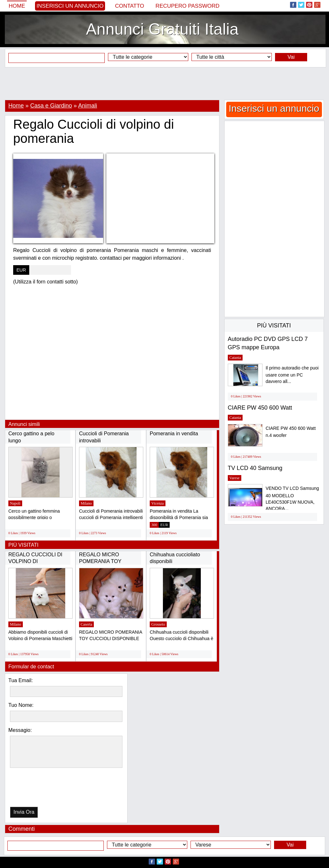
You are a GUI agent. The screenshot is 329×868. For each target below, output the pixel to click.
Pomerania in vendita (174, 434)
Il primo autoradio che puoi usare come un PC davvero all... (292, 375)
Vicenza (158, 503)
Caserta (86, 624)
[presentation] (43, 789)
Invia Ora (24, 812)
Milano (86, 503)
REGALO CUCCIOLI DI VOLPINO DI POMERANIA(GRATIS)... (37, 561)
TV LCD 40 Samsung (255, 468)
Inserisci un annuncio (70, 6)
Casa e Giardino (51, 106)
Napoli (15, 503)
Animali (88, 106)
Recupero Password (187, 6)
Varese (235, 478)
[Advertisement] (164, 83)
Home (17, 6)
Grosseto (158, 624)
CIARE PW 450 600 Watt (260, 408)
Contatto (130, 6)
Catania (235, 358)
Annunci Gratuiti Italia (162, 29)
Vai (291, 57)
